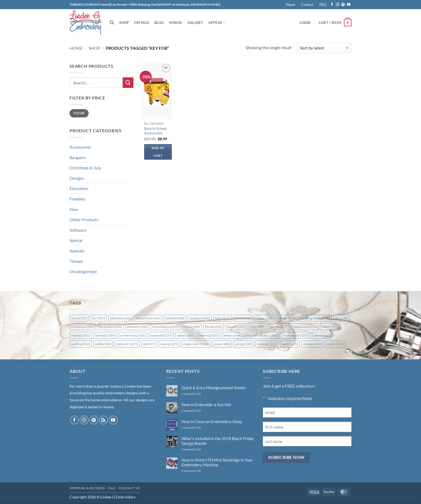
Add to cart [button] (158, 152)
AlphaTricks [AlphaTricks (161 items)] (148, 318)
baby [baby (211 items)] (222, 318)
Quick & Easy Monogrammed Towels (214, 388)
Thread (76, 261)
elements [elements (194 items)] (137, 327)
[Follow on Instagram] (338, 5)
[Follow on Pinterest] (343, 5)
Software (78, 230)
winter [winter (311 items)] (335, 344)
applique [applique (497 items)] (200, 318)
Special (76, 240)
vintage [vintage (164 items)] (312, 344)
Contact (307, 5)
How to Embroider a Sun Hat (206, 405)
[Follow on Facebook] (332, 5)
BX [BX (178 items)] (341, 318)
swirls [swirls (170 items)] (290, 344)
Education (79, 188)
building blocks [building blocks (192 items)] (315, 318)
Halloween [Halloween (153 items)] (305, 327)
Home (76, 48)
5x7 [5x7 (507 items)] (98, 318)
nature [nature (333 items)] (321, 335)
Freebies (77, 199)
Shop (124, 23)
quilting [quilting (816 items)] (81, 344)
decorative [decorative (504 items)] (110, 327)
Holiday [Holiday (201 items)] (81, 335)
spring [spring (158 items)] (244, 344)
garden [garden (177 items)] (280, 327)
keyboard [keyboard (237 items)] (161, 335)
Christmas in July (85, 168)
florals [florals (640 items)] (213, 327)
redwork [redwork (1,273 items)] (127, 344)
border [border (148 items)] (287, 318)
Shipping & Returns (87, 488)
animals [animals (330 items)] (175, 318)
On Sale (142, 23)
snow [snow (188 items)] (222, 344)
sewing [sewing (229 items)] (169, 344)
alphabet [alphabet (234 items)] (120, 318)
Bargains (78, 157)
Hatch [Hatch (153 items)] (330, 327)
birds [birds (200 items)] (243, 318)
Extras (217, 22)
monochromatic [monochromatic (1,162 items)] (262, 335)
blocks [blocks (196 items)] (264, 318)
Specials (77, 251)
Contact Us (129, 488)
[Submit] (128, 83)
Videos (175, 23)
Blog (159, 23)
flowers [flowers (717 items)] (236, 327)
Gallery (195, 23)
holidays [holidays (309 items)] (105, 335)
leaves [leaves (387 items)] (185, 335)
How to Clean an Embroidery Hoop (212, 421)
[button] (305, 23)
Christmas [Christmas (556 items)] (82, 327)
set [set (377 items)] (149, 344)
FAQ (323, 5)
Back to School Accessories (155, 131)
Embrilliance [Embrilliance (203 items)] (166, 327)
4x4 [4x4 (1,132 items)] (79, 318)
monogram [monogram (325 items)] (295, 335)
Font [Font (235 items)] (258, 327)
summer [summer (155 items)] (267, 344)
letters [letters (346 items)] (232, 335)
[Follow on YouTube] (349, 5)
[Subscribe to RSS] (104, 420)
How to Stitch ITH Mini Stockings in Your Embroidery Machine (217, 462)
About (290, 5)
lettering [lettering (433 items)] (209, 335)
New (74, 209)
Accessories (80, 147)
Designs (77, 178)
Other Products (84, 219)
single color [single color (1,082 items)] (196, 344)
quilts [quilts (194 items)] (103, 344)
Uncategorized (83, 271)
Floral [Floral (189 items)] (192, 327)
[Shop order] (324, 48)
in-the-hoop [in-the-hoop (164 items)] (133, 335)
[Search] (112, 23)
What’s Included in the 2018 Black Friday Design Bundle (218, 441)
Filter (79, 113)
